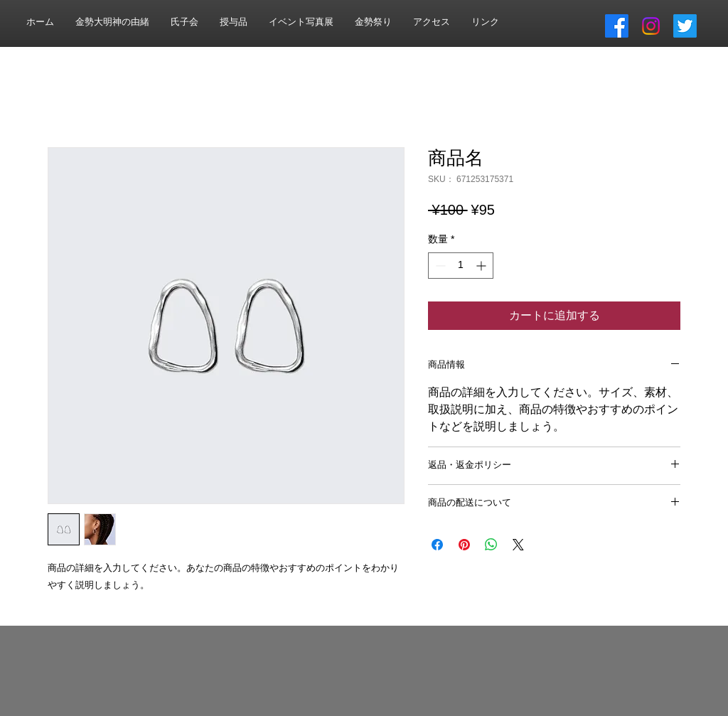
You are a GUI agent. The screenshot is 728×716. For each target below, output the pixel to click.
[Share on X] (518, 545)
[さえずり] (685, 26)
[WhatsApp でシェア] (491, 545)
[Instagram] (651, 26)
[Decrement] (439, 266)
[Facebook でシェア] (437, 545)
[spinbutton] (461, 266)
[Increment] (482, 266)
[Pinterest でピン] (464, 545)
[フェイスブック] (617, 26)
